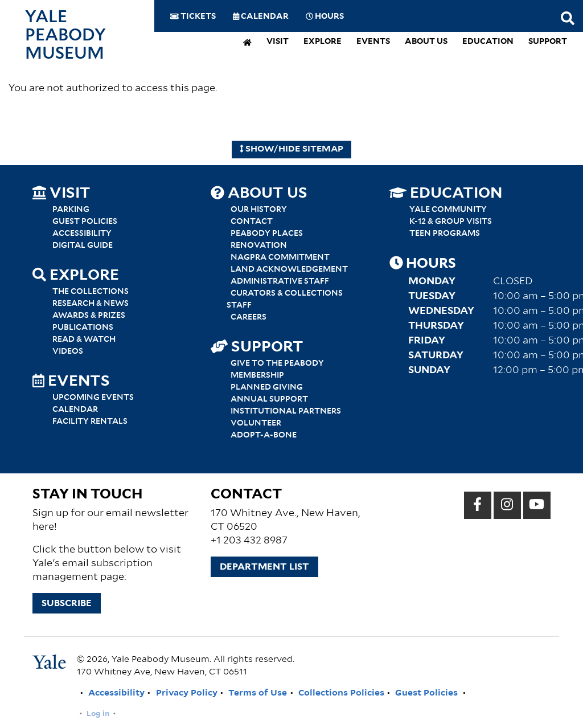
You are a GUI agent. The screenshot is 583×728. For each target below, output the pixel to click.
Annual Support (269, 399)
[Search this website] (568, 19)
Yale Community (448, 210)
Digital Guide (83, 246)
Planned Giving (267, 387)
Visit (278, 42)
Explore (323, 42)
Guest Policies (85, 222)
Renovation (259, 246)
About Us (426, 42)
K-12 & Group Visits (451, 222)
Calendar (261, 17)
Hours (325, 17)
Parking (71, 210)
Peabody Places (267, 234)
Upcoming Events (93, 398)
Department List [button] (264, 567)
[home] (247, 44)
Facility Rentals (90, 422)
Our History (259, 210)
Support (548, 42)
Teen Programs (445, 234)
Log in (98, 714)
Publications (83, 328)
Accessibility (82, 234)
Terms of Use (258, 693)
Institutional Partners (286, 411)
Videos (68, 351)
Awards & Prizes (89, 316)
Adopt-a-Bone (264, 435)
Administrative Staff (280, 281)
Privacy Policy (187, 693)
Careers (249, 317)
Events (373, 42)
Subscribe (67, 603)
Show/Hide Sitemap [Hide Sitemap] (292, 149)
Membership (257, 375)
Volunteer (256, 423)
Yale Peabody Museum (65, 35)
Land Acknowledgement (289, 269)
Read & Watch (84, 340)
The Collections (91, 292)
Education (488, 42)
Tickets (193, 17)
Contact (252, 222)
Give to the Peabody (277, 363)
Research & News (91, 304)
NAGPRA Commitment (280, 257)
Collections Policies (341, 693)
